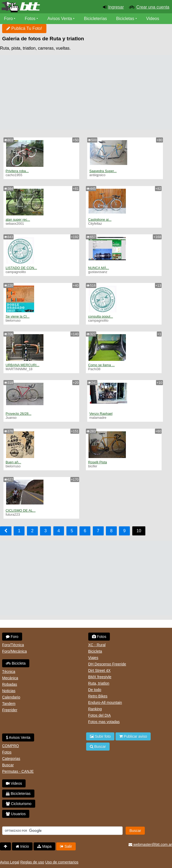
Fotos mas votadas (104, 722)
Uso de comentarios (62, 862)
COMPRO (11, 746)
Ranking (95, 709)
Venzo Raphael (101, 414)
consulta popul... (100, 316)
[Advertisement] (86, 92)
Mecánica (10, 678)
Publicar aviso (133, 736)
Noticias (9, 691)
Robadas (10, 684)
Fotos (30, 19)
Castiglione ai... (100, 220)
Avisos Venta (60, 19)
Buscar (8, 765)
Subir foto (100, 736)
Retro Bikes (98, 696)
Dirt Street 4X (99, 670)
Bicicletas (126, 19)
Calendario (11, 697)
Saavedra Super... (103, 171)
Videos (153, 19)
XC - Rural (97, 645)
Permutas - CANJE (18, 771)
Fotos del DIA (100, 715)
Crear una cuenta (153, 7)
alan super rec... (18, 220)
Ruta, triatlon (99, 683)
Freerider (10, 710)
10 (139, 531)
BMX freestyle (100, 677)
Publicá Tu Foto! (24, 28)
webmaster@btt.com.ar (150, 845)
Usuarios (16, 814)
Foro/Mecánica (15, 651)
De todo (95, 690)
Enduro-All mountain (105, 703)
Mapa (44, 846)
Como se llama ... (101, 365)
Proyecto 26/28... (19, 414)
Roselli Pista (97, 462)
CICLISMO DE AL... (21, 510)
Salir (66, 846)
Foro (8, 19)
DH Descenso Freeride (107, 664)
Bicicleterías (95, 19)
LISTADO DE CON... (21, 268)
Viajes (93, 658)
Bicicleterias (18, 794)
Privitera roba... (17, 171)
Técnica (9, 672)
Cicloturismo (19, 804)
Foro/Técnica (13, 645)
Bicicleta (16, 663)
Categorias (11, 759)
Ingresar (116, 7)
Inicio (22, 846)
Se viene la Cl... (18, 316)
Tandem (9, 704)
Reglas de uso (32, 862)
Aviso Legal (10, 862)
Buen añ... (13, 462)
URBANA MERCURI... (23, 365)
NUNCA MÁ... (98, 268)
